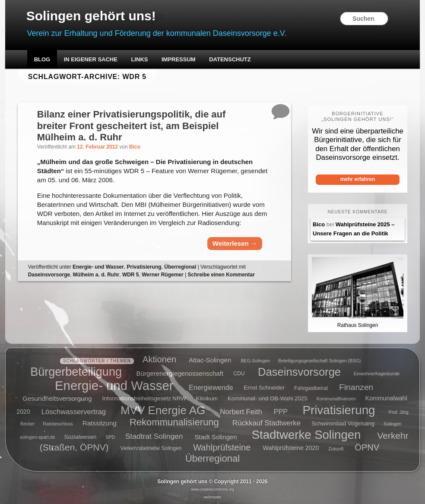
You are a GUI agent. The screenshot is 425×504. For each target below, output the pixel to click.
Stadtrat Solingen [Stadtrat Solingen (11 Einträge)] (154, 436)
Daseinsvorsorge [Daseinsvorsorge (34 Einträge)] (299, 371)
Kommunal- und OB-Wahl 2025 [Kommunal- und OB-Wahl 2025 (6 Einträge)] (268, 398)
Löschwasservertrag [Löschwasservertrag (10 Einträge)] (74, 411)
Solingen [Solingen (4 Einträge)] (392, 424)
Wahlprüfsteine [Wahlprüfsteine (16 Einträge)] (222, 447)
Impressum (179, 59)
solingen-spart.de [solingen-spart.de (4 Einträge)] (38, 437)
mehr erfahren (358, 179)
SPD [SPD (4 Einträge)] (110, 437)
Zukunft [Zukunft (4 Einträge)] (336, 449)
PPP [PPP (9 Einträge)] (281, 411)
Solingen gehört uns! (91, 16)
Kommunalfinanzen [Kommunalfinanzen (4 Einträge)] (336, 399)
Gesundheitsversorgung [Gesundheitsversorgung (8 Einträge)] (57, 398)
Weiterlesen (235, 243)
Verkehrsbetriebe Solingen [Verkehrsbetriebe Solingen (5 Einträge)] (151, 449)
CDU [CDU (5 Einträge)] (239, 374)
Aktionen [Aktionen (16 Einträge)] (159, 359)
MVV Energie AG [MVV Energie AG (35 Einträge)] (163, 410)
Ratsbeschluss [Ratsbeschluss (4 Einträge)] (58, 424)
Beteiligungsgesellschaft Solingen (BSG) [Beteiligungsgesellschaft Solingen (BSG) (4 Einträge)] (319, 361)
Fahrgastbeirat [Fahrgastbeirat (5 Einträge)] (311, 388)
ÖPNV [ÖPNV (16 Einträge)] (367, 447)
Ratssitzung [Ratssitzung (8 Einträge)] (100, 423)
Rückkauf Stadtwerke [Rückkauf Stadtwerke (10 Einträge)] (266, 423)
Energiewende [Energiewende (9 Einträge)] (211, 388)
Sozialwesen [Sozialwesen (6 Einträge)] (80, 437)
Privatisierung (144, 267)
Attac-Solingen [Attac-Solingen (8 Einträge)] (210, 360)
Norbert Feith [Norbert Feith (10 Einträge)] (241, 411)
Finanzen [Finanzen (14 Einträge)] (356, 387)
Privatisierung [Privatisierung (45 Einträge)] (339, 410)
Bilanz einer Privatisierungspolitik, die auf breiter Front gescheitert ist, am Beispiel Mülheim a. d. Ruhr (131, 126)
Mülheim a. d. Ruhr (96, 275)
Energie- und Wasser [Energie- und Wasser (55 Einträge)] (114, 385)
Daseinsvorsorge (49, 275)
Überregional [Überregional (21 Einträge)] (212, 458)
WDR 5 (131, 275)
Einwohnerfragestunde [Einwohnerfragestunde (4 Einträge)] (377, 374)
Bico (135, 147)
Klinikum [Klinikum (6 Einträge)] (207, 398)
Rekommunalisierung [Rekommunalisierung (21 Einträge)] (174, 422)
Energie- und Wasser (98, 267)
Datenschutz (230, 59)
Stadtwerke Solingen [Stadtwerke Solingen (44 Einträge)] (306, 435)
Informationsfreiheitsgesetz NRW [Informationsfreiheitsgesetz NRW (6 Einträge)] (144, 398)
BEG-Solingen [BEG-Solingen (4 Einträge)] (255, 361)
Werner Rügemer (162, 275)
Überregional (180, 267)
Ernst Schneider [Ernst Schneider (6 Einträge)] (264, 388)
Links (139, 59)
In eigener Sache (91, 59)
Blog (42, 59)
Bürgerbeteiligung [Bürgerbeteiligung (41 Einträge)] (76, 371)
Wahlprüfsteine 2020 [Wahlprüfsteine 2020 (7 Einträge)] (291, 448)
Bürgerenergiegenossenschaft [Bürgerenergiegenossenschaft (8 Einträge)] (180, 373)
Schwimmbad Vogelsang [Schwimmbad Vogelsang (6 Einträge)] (343, 423)
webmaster (213, 497)
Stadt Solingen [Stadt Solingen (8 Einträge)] (216, 436)
